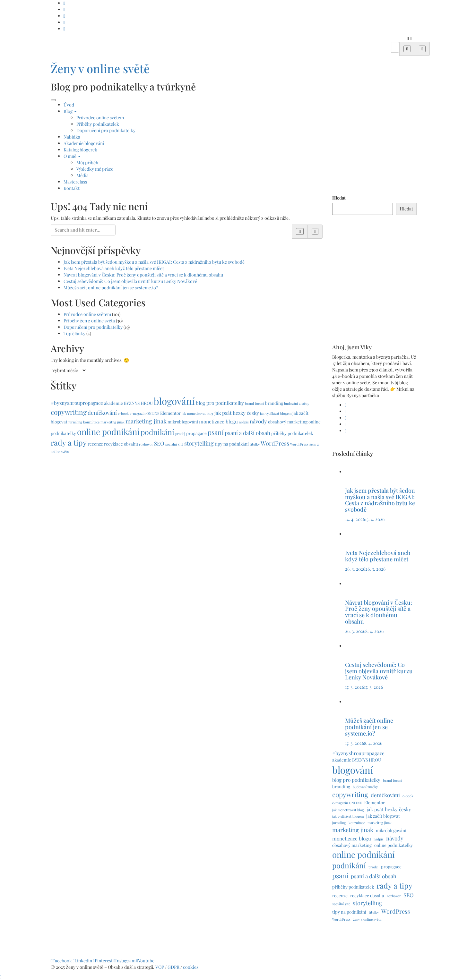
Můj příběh (87, 162)
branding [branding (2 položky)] (274, 403)
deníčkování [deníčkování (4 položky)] (102, 413)
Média (82, 175)
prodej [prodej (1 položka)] (180, 434)
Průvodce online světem (100, 118)
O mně (72, 156)
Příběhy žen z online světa (89, 321)
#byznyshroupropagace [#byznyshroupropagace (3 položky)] (77, 403)
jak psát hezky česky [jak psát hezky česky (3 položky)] (237, 413)
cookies (191, 967)
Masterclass (75, 182)
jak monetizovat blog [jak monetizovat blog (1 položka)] (198, 413)
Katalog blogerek (80, 150)
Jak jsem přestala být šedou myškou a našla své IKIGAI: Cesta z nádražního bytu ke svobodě (154, 262)
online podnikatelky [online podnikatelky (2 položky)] (393, 845)
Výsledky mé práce (95, 169)
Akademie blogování (84, 143)
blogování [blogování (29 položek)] (174, 401)
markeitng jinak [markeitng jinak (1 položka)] (112, 422)
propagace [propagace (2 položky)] (196, 433)
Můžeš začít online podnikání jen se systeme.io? (111, 288)
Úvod (69, 105)
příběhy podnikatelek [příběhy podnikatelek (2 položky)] (292, 433)
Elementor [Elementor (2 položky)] (170, 413)
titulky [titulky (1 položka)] (255, 444)
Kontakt (72, 188)
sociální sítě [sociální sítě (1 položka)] (174, 444)
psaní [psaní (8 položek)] (216, 432)
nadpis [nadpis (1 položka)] (244, 422)
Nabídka (72, 137)
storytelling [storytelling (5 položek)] (199, 443)
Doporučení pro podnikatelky (106, 130)
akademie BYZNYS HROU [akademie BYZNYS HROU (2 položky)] (128, 403)
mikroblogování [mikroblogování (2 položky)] (183, 422)
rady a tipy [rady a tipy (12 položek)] (69, 443)
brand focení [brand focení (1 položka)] (255, 403)
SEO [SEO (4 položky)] (159, 443)
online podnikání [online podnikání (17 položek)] (108, 431)
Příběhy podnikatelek (98, 124)
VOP (160, 967)
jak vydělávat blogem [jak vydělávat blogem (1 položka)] (276, 413)
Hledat (339, 198)
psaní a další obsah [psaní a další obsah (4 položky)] (247, 433)
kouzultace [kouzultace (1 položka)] (91, 422)
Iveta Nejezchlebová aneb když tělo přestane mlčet (114, 268)
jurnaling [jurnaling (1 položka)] (75, 422)
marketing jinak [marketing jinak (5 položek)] (146, 421)
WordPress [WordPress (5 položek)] (275, 443)
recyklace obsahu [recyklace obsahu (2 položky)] (121, 444)
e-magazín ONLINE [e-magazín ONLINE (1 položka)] (144, 413)
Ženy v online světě (100, 68)
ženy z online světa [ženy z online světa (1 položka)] (367, 919)
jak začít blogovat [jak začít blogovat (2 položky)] (383, 816)
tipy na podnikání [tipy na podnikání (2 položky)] (232, 444)
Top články (74, 333)
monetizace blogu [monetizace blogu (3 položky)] (218, 421)
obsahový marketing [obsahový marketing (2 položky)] (288, 422)
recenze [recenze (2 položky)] (95, 444)
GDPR (174, 967)
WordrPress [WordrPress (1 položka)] (299, 444)
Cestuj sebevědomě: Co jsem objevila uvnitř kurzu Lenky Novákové (130, 281)
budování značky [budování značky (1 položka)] (297, 403)
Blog (70, 111)
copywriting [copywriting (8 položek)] (69, 412)
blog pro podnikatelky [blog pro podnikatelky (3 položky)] (220, 403)
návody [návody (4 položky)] (258, 421)
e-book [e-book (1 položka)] (123, 413)
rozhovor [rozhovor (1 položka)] (146, 444)
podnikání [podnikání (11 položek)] (157, 432)
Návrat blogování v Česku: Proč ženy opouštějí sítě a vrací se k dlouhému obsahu (143, 275)
